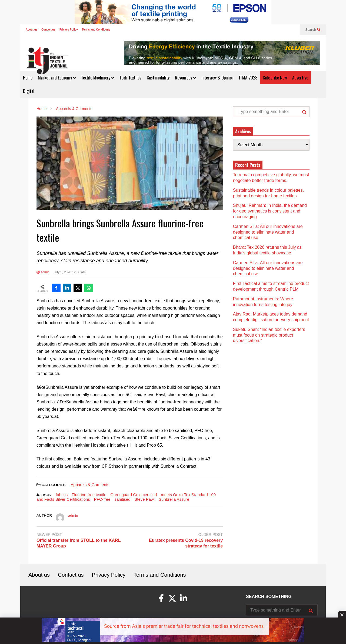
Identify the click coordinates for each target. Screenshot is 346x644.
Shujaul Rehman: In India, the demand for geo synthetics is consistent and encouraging (270, 211)
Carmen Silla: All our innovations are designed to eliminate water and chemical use (268, 232)
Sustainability (158, 78)
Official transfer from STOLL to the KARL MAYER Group (79, 543)
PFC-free (102, 499)
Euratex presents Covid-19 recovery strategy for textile (186, 543)
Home (28, 78)
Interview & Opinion (217, 78)
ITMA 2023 (248, 78)
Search (313, 30)
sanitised (122, 499)
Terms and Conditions (96, 30)
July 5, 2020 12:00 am (70, 272)
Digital (29, 91)
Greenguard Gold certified (134, 495)
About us (31, 30)
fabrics (62, 495)
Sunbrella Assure (174, 499)
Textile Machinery (98, 78)
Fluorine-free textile (89, 495)
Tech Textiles (130, 78)
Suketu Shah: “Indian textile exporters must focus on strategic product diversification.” (269, 335)
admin (43, 272)
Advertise (300, 78)
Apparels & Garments (90, 485)
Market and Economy (57, 78)
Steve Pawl (144, 499)
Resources (185, 78)
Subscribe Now (275, 78)
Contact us (48, 30)
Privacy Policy (69, 30)
